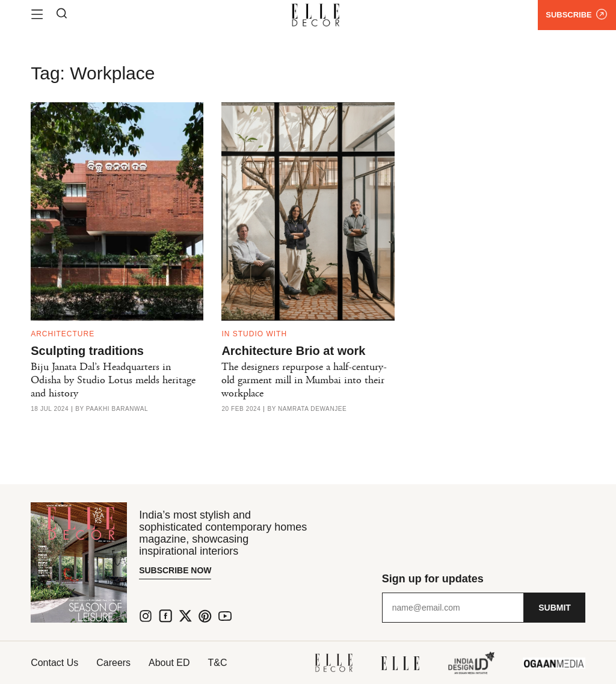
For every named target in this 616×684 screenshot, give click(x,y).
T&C (218, 663)
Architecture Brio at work (293, 351)
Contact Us (54, 663)
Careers (113, 663)
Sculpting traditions (87, 351)
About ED (169, 663)
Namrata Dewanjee (312, 409)
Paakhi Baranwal (117, 409)
